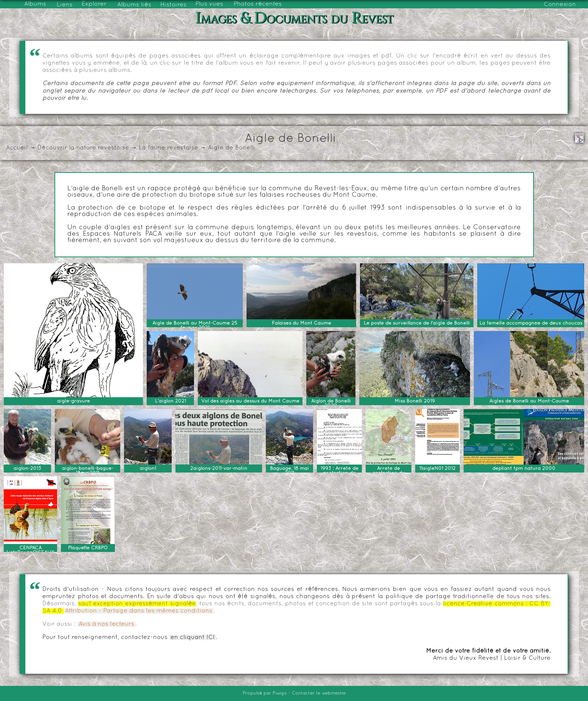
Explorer (94, 4)
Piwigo (280, 693)
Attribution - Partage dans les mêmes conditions (139, 611)
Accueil (17, 148)
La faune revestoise (168, 148)
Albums (35, 4)
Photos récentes (258, 4)
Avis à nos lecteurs (106, 624)
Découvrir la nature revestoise (83, 148)
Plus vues (209, 4)
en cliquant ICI (193, 637)
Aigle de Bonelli (232, 148)
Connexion (560, 5)
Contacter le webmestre (319, 693)
